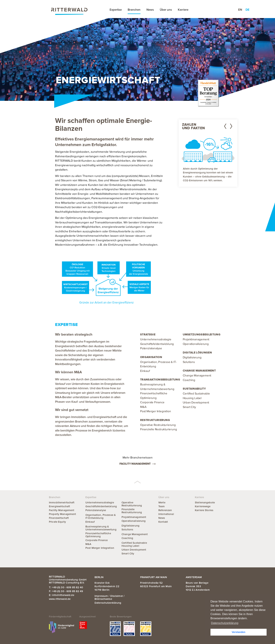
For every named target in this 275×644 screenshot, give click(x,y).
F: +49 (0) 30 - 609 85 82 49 (66, 591)
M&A (143, 407)
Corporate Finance (152, 402)
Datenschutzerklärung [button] (225, 623)
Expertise (116, 10)
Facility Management (137, 464)
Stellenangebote (205, 503)
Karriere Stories (204, 510)
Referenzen (165, 510)
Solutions (189, 362)
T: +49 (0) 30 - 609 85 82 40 (66, 587)
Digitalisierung (192, 358)
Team (162, 506)
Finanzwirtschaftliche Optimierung (98, 535)
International (166, 514)
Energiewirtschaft (59, 506)
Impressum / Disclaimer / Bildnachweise (110, 597)
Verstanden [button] (239, 632)
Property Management (62, 514)
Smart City (189, 407)
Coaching (189, 380)
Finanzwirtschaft (59, 518)
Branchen (134, 10)
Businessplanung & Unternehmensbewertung (101, 528)
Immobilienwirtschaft (62, 503)
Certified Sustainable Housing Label (134, 544)
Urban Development (196, 403)
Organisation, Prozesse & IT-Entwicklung (101, 516)
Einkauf (145, 371)
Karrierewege (203, 506)
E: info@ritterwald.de (62, 595)
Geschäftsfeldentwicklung (157, 344)
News (150, 10)
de (247, 10)
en (240, 10)
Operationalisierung (196, 344)
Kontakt (163, 522)
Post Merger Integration (155, 411)
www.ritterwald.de (60, 599)
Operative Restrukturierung (158, 425)
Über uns (166, 10)
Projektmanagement (196, 340)
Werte (162, 503)
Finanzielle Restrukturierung (158, 429)
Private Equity (57, 522)
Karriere (183, 10)
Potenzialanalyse (151, 348)
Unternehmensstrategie (156, 340)
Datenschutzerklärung (108, 603)
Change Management (197, 376)
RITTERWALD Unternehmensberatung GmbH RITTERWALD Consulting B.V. (68, 580)
